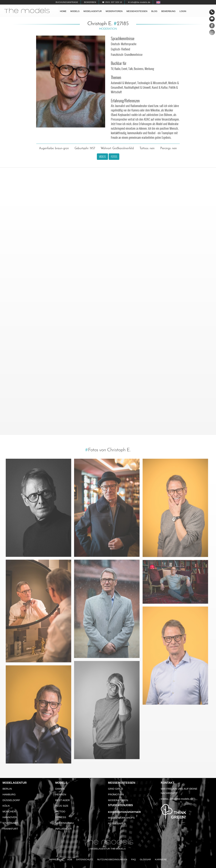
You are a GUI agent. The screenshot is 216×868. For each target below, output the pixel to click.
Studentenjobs (120, 805)
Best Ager (63, 800)
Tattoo (60, 811)
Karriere (161, 859)
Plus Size (62, 806)
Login (183, 11)
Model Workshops (121, 818)
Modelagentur (93, 11)
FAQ (133, 859)
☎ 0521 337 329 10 (112, 2)
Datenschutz (85, 859)
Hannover (10, 817)
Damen (60, 789)
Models (75, 11)
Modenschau (65, 823)
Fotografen (117, 823)
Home (63, 11)
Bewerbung (168, 11)
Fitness (61, 817)
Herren (61, 794)
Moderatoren (114, 11)
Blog (154, 11)
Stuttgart (10, 823)
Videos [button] (102, 157)
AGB (70, 859)
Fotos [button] (114, 157)
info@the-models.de (181, 799)
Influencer (64, 829)
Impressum (56, 859)
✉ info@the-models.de (139, 2)
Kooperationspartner (124, 812)
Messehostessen (137, 11)
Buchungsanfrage (67, 2)
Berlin (7, 789)
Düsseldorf (11, 800)
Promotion (116, 794)
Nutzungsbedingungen (112, 859)
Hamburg (9, 794)
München (9, 811)
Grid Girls (115, 789)
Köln (6, 806)
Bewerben (90, 2)
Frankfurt (10, 829)
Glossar (145, 859)
